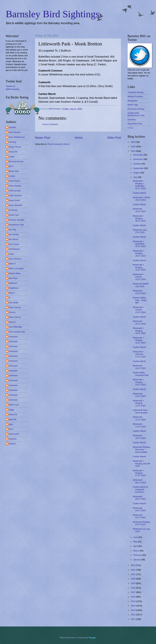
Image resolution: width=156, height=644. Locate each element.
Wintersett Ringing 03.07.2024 (141, 523)
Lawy (11, 254)
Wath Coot (14, 405)
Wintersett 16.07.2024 (139, 367)
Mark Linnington (16, 268)
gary (11, 424)
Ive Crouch (14, 244)
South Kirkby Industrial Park (141, 374)
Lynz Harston (15, 259)
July (135, 177)
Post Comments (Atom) (59, 144)
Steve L (13, 322)
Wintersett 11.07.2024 (139, 425)
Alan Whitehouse (17, 137)
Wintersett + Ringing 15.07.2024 (139, 382)
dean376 (13, 414)
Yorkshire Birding (135, 92)
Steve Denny (15, 317)
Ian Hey (13, 230)
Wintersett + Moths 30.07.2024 (142, 199)
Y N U (130, 128)
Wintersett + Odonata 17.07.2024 (139, 354)
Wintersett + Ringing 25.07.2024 (139, 253)
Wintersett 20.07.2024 (139, 322)
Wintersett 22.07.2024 (139, 292)
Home (79, 138)
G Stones (13, 210)
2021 (133, 574)
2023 (133, 565)
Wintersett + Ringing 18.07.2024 (139, 340)
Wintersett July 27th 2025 (140, 231)
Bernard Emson (16, 161)
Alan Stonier (15, 132)
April (136, 546)
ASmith (12, 127)
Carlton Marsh (139, 193)
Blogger (92, 638)
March (136, 551)
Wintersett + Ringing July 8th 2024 (141, 463)
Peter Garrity (15, 307)
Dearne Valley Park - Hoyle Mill (140, 300)
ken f (11, 429)
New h (12, 293)
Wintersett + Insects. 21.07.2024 (139, 310)
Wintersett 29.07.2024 (139, 210)
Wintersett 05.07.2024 (139, 498)
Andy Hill (13, 152)
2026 (133, 142)
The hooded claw (17, 332)
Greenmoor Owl (16, 225)
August (137, 173)
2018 (133, 588)
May (136, 542)
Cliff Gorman (15, 191)
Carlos (12, 176)
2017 (133, 592)
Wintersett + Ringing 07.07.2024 (139, 473)
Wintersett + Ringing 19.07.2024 (139, 331)
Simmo (12, 312)
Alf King (13, 142)
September (139, 168)
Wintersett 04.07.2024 (139, 509)
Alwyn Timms (15, 147)
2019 (133, 583)
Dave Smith (14, 200)
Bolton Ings (133, 105)
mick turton (14, 434)
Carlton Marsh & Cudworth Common (140, 489)
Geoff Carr (14, 215)
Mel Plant (13, 278)
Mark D (12, 264)
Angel (12, 157)
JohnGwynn (14, 249)
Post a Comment (50, 124)
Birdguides (133, 101)
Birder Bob (14, 171)
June (136, 537)
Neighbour (14, 288)
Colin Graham (15, 196)
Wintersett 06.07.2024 (139, 481)
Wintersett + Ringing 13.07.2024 (139, 403)
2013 (133, 610)
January (137, 560)
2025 (133, 147)
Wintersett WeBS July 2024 (141, 285)
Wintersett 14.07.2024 (139, 395)
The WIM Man (16, 327)
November (138, 159)
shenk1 (12, 444)
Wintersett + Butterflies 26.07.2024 (139, 244)
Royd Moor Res (135, 124)
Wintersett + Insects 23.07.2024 (139, 277)
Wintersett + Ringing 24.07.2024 (139, 267)
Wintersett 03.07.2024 (139, 516)
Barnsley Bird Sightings (53, 14)
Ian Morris (14, 239)
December (138, 155)
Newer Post (42, 138)
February (138, 555)
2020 (133, 579)
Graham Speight (17, 220)
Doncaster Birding (136, 109)
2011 (133, 619)
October (137, 164)
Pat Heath (14, 303)
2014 (133, 606)
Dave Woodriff (16, 205)
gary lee (13, 419)
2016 (133, 597)
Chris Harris (14, 181)
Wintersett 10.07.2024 (139, 437)
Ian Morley (14, 234)
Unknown (13, 337)
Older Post (114, 138)
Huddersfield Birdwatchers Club (136, 114)
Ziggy (11, 410)
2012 (133, 615)
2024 (133, 151)
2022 (133, 570)
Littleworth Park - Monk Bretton (141, 411)
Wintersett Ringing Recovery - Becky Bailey (141, 450)
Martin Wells (15, 273)
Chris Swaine (15, 186)
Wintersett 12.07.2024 (139, 418)
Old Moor (132, 120)
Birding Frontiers (135, 96)
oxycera (13, 439)
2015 (133, 601)
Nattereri (13, 283)
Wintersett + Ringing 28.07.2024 (139, 218)
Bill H (11, 166)
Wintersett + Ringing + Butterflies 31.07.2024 (139, 185)
